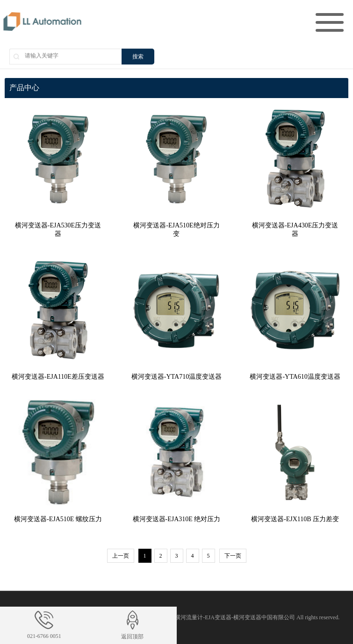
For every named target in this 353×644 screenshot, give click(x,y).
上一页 (121, 556)
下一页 (233, 556)
